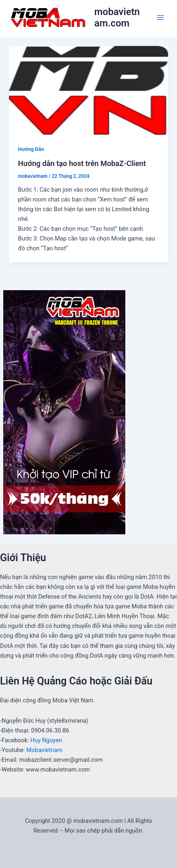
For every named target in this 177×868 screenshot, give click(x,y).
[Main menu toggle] (160, 17)
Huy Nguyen (46, 740)
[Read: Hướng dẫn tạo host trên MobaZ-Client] (88, 90)
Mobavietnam (45, 750)
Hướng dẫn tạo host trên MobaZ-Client (82, 163)
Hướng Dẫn (31, 149)
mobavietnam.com (117, 17)
